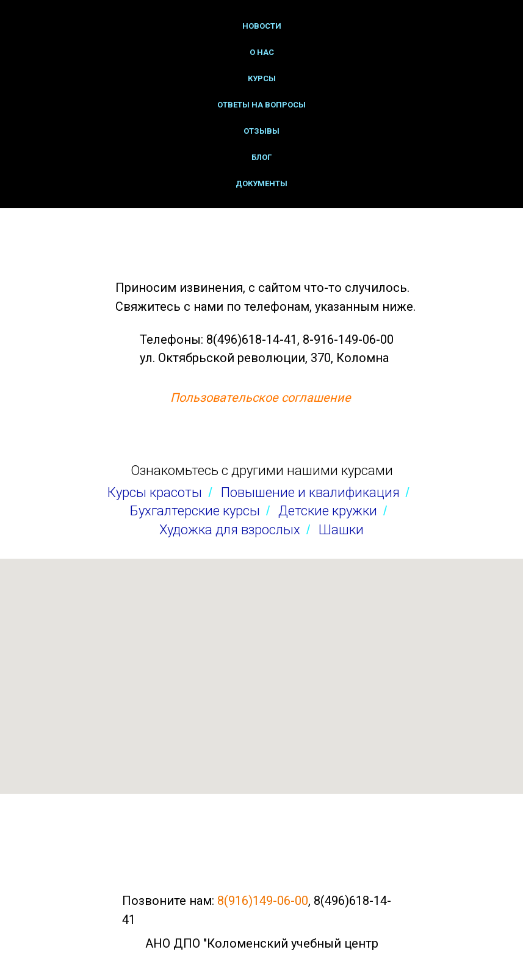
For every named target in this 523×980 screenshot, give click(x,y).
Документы (261, 183)
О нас (262, 52)
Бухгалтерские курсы (195, 511)
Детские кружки (328, 511)
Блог (261, 157)
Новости (262, 26)
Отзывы (261, 131)
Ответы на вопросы (261, 105)
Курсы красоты (155, 492)
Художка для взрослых (230, 530)
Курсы (262, 78)
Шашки (341, 530)
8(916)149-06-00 (263, 901)
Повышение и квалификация (310, 492)
